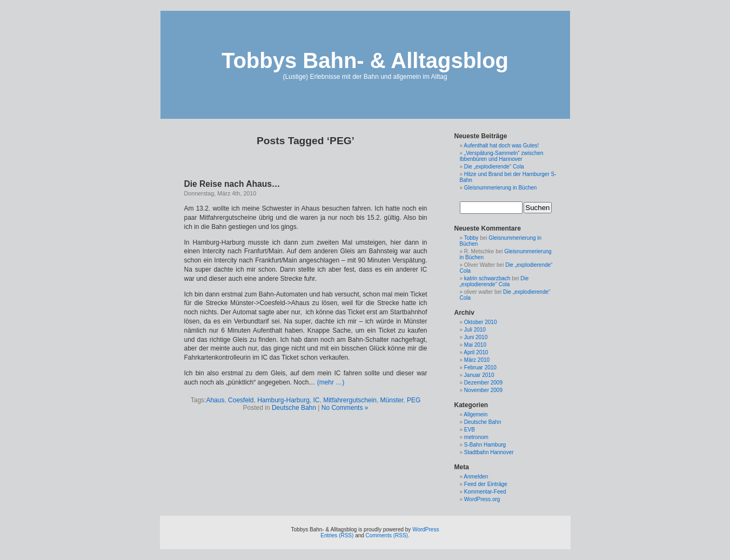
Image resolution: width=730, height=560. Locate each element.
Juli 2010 (475, 330)
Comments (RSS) (387, 535)
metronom (476, 437)
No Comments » (345, 408)
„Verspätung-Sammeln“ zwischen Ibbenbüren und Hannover (502, 156)
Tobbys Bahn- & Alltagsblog (365, 60)
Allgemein (475, 414)
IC (317, 400)
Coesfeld (241, 400)
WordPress (426, 529)
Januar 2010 (479, 375)
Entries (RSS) (337, 535)
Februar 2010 (480, 367)
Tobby (471, 238)
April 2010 (476, 352)
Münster (392, 400)
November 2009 (483, 390)
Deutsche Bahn (294, 408)
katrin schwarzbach (487, 278)
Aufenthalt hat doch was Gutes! (501, 146)
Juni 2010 (476, 337)
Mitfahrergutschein (350, 400)
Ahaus (215, 400)
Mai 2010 (475, 345)
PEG (414, 400)
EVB (470, 430)
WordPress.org (482, 499)
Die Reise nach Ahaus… (232, 184)
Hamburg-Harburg (283, 400)
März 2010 (477, 360)
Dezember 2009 (483, 383)
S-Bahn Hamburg (485, 445)
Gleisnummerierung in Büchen (501, 188)
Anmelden (476, 477)
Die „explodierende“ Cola (494, 167)
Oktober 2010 (481, 322)
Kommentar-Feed (485, 492)
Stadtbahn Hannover (489, 452)
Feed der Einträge (486, 484)
